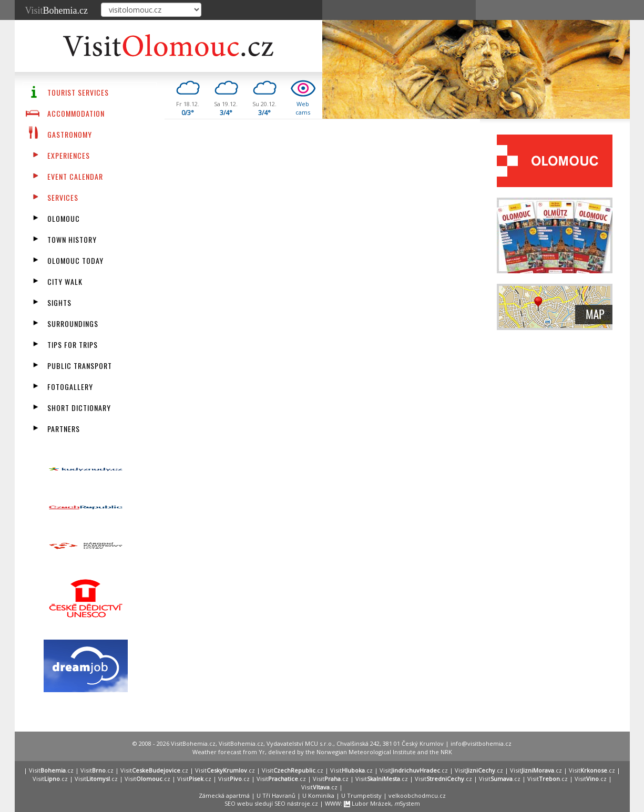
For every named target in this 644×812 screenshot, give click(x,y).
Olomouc (64, 218)
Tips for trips (73, 345)
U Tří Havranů (276, 795)
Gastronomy (70, 134)
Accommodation (76, 113)
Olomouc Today (75, 260)
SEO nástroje (292, 803)
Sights (59, 302)
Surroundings (73, 323)
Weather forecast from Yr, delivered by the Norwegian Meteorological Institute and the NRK (322, 752)
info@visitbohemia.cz (481, 743)
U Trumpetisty (361, 795)
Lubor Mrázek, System (382, 803)
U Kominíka (318, 795)
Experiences (69, 155)
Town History (72, 239)
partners (64, 429)
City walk (65, 281)
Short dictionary (79, 408)
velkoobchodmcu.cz (417, 795)
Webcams (303, 108)
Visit (57, 11)
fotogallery (70, 387)
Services (63, 197)
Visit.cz (51, 770)
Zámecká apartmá (224, 795)
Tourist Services (78, 92)
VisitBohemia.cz (241, 743)
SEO (230, 803)
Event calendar (75, 176)
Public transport (80, 366)
